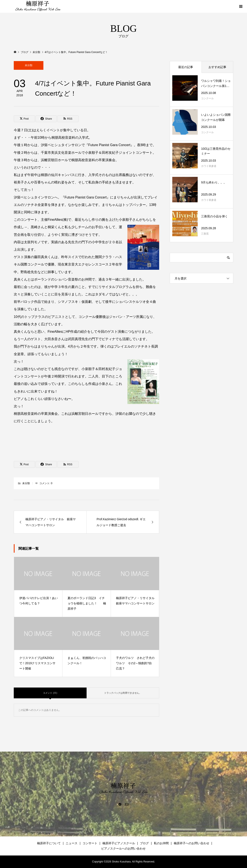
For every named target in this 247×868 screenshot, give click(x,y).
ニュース (72, 843)
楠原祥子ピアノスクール (119, 843)
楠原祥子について (49, 843)
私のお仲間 (161, 843)
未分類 (29, 65)
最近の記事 (186, 67)
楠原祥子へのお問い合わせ (192, 843)
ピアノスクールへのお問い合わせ (123, 848)
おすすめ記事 (217, 67)
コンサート (90, 843)
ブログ (144, 843)
